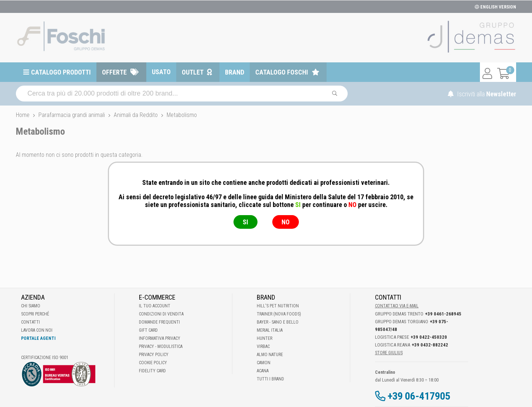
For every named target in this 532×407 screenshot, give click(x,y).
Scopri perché (35, 314)
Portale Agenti (38, 338)
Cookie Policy (153, 363)
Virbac (263, 346)
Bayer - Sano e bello (278, 322)
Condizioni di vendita (161, 314)
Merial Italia (270, 330)
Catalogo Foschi (282, 72)
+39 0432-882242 (430, 345)
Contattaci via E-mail (397, 306)
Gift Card (148, 330)
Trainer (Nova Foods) (279, 314)
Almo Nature (270, 355)
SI (245, 222)
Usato (161, 72)
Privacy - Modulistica (161, 346)
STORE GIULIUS (389, 353)
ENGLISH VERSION (495, 7)
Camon (264, 363)
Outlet (193, 72)
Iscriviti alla (482, 94)
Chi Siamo (31, 306)
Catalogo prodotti (61, 72)
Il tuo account (155, 306)
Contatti (30, 322)
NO (286, 222)
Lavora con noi (37, 330)
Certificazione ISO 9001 (45, 358)
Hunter (265, 338)
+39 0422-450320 (429, 337)
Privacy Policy (154, 355)
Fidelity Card (152, 371)
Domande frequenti (159, 322)
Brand (235, 72)
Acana (263, 371)
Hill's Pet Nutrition (278, 306)
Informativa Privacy (160, 338)
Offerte (114, 72)
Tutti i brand (270, 379)
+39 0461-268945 (443, 314)
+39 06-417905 (419, 396)
